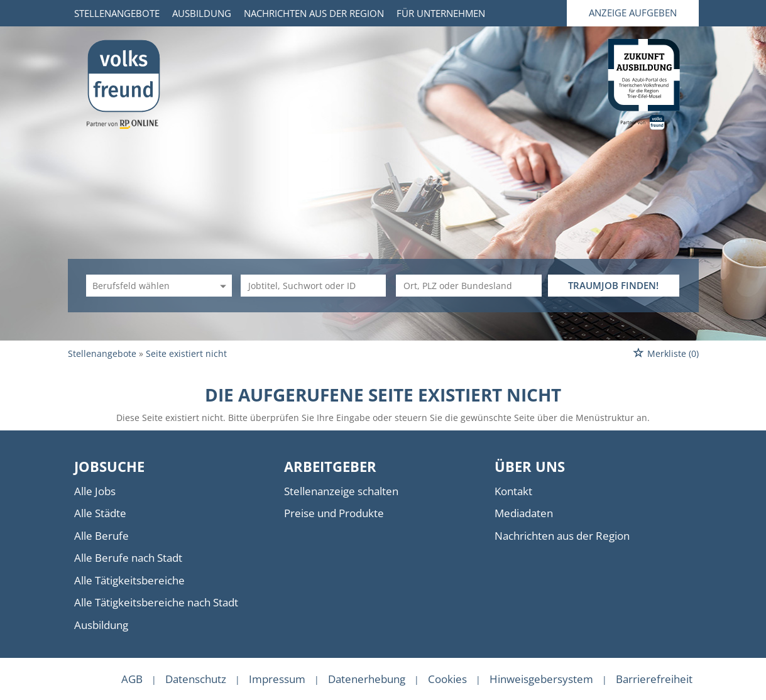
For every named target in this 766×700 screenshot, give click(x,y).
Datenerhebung (367, 679)
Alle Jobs (95, 491)
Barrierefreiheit (654, 679)
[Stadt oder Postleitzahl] (469, 286)
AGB (132, 679)
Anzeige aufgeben (633, 13)
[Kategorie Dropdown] (221, 286)
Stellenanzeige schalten (341, 491)
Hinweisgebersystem (541, 679)
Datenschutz (196, 679)
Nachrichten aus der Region (314, 13)
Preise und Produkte (334, 513)
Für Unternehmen (441, 13)
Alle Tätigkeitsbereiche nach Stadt (156, 602)
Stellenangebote (117, 13)
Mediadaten (524, 513)
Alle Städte (100, 513)
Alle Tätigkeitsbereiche (129, 580)
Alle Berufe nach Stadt (128, 558)
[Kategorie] (146, 286)
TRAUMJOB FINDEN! (613, 285)
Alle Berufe (101, 536)
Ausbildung (202, 13)
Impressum (277, 679)
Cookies (447, 679)
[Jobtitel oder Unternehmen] (314, 286)
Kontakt (513, 491)
